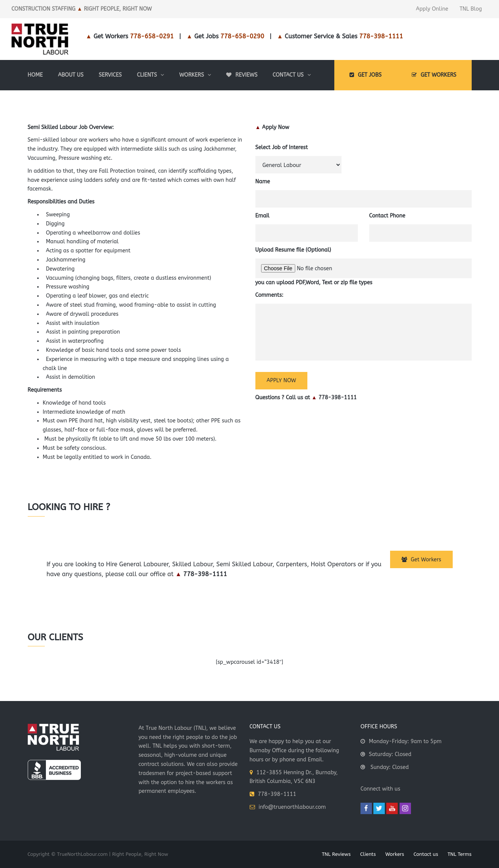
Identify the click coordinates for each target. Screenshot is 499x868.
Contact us (426, 854)
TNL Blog (471, 9)
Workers (394, 854)
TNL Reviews (336, 854)
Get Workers (421, 560)
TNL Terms (459, 854)
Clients (368, 854)
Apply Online (432, 9)
